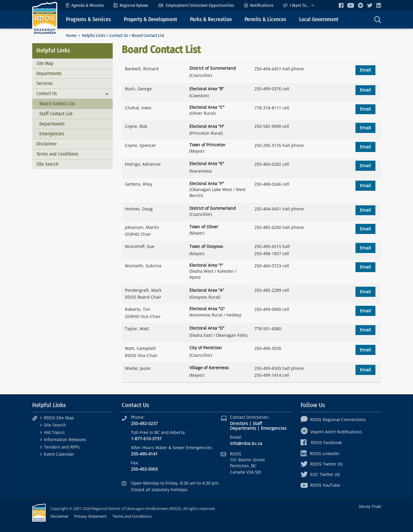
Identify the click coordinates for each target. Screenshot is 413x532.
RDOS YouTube (320, 485)
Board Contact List (57, 104)
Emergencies (52, 134)
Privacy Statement (91, 516)
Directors (239, 423)
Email (365, 70)
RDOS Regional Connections (333, 419)
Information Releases (65, 439)
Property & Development (150, 20)
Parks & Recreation (211, 20)
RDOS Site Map (59, 418)
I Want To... (296, 6)
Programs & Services (88, 20)
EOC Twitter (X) (320, 474)
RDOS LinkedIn (320, 453)
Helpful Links (94, 36)
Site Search (47, 164)
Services (45, 83)
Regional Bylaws (131, 6)
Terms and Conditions (57, 154)
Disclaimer (47, 144)
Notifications (259, 6)
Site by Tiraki (370, 506)
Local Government (319, 20)
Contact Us (119, 36)
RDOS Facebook (321, 442)
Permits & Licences (265, 20)
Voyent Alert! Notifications (331, 432)
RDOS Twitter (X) (322, 464)
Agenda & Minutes (85, 6)
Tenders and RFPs (62, 447)
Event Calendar (59, 454)
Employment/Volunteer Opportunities (196, 6)
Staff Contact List (56, 114)
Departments (49, 73)
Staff (257, 423)
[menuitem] (85, 6)
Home (71, 36)
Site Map (45, 63)
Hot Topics (54, 432)
